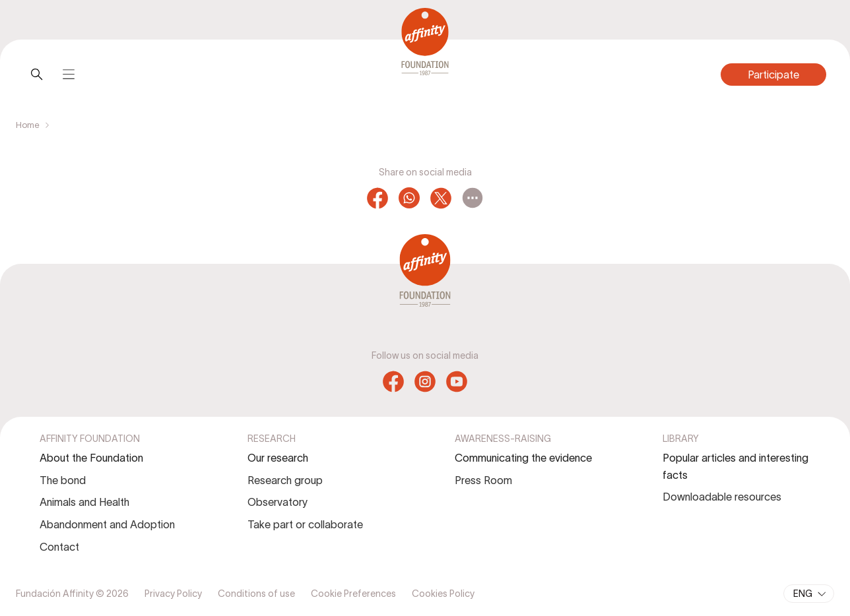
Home (28, 125)
